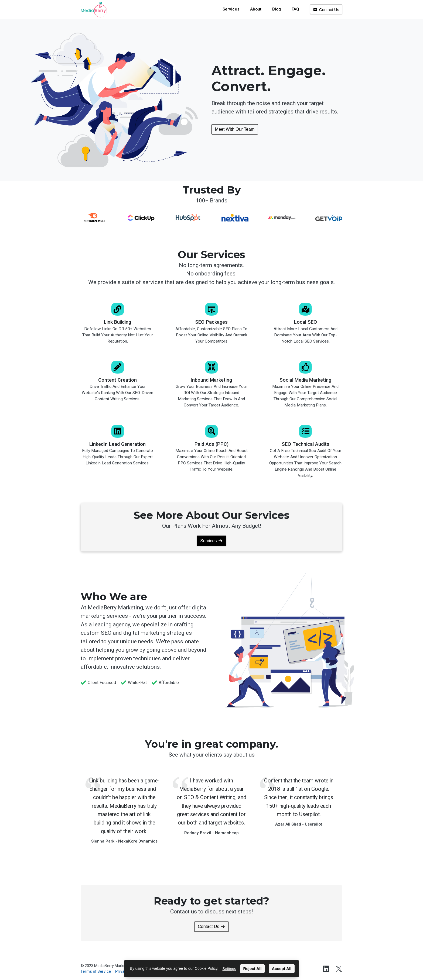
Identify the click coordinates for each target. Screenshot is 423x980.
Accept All (282, 969)
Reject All (253, 969)
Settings (229, 969)
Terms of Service (96, 971)
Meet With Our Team (235, 129)
